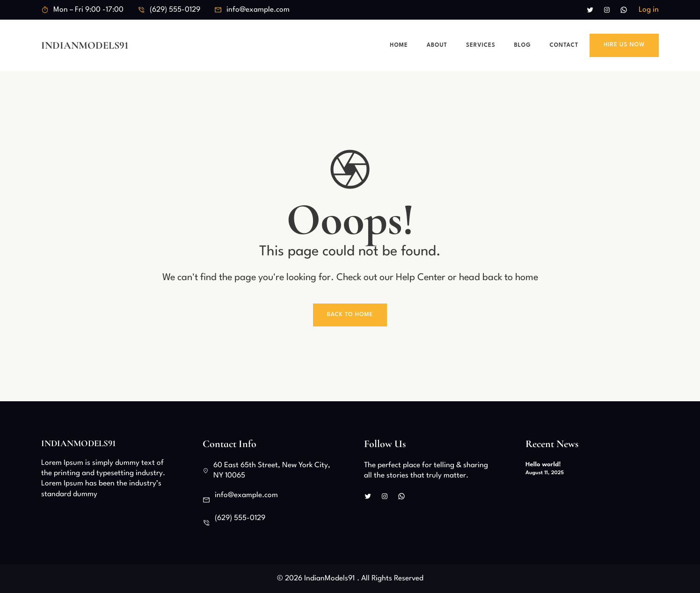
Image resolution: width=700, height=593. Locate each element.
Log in (649, 10)
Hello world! (543, 464)
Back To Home (350, 315)
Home (399, 45)
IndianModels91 (85, 45)
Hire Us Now (624, 45)
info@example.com (258, 10)
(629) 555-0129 (175, 10)
